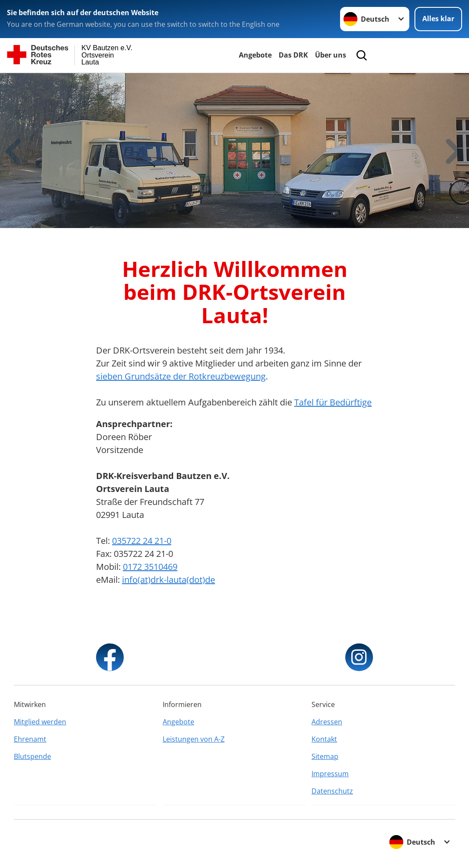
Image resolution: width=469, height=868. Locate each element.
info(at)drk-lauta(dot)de (169, 580)
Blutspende (32, 756)
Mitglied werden (40, 722)
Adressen (327, 722)
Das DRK (293, 55)
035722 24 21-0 (142, 541)
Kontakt (324, 739)
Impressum (330, 774)
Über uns (331, 55)
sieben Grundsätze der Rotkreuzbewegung (181, 376)
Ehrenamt (30, 739)
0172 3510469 (150, 567)
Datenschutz (332, 791)
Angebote (255, 55)
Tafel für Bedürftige (333, 402)
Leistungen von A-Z (194, 739)
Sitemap (325, 756)
